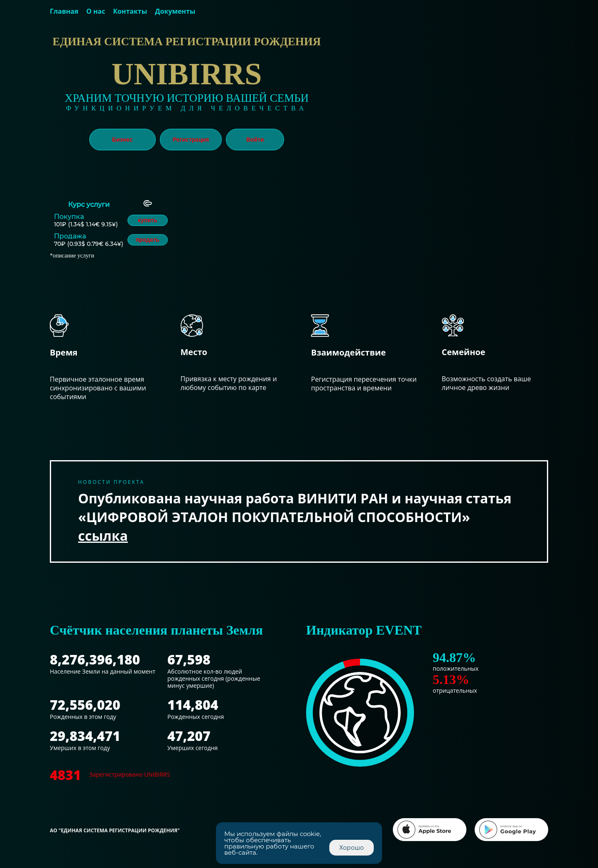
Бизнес (122, 140)
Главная (64, 11)
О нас (96, 11)
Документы (175, 11)
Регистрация (191, 140)
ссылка (103, 536)
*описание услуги (72, 256)
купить (148, 221)
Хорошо (352, 848)
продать (148, 240)
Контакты (130, 11)
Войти (255, 140)
